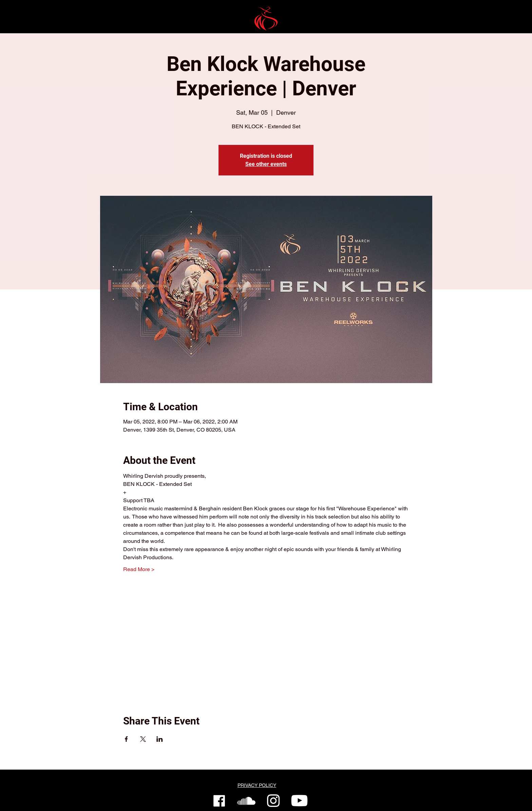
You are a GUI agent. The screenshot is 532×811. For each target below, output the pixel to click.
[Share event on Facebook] (126, 739)
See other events (266, 164)
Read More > (139, 569)
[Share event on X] (143, 739)
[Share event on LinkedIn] (160, 739)
